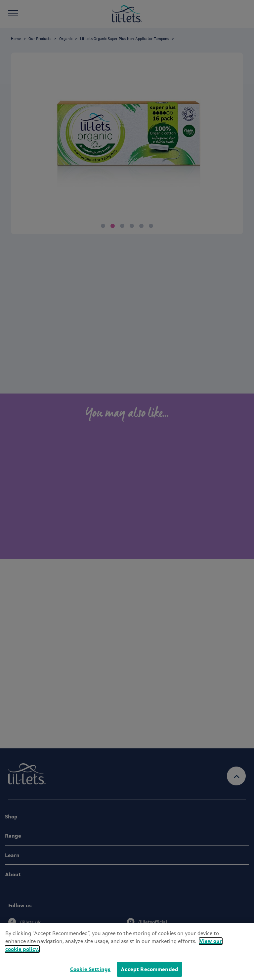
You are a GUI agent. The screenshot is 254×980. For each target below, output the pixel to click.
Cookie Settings (90, 969)
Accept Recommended (149, 969)
